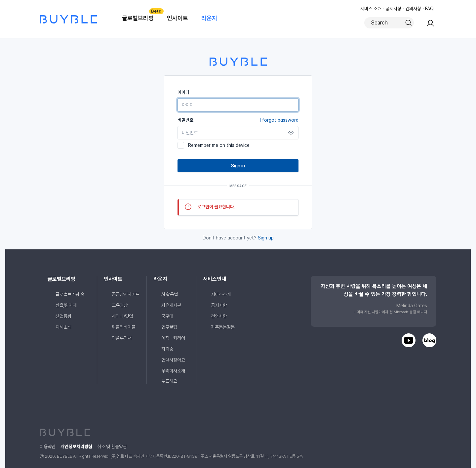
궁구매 (167, 316)
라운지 (209, 18)
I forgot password (279, 120)
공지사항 (393, 9)
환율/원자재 (66, 305)
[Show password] (291, 133)
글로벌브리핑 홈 (70, 294)
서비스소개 (221, 294)
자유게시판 (171, 305)
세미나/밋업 (122, 316)
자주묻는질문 (223, 327)
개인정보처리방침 (76, 447)
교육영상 (120, 305)
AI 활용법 (170, 294)
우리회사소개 (173, 371)
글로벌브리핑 (141, 15)
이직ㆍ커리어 (173, 338)
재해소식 (63, 327)
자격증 (167, 349)
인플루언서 (122, 338)
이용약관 (48, 447)
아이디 (183, 92)
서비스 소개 (371, 9)
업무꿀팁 (169, 327)
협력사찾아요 (173, 360)
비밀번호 (238, 120)
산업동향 (63, 316)
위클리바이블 (124, 327)
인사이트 (178, 18)
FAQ (429, 9)
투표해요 (169, 381)
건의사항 (413, 9)
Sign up (266, 238)
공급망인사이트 (126, 294)
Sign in (238, 166)
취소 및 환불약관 (112, 447)
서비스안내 (215, 279)
